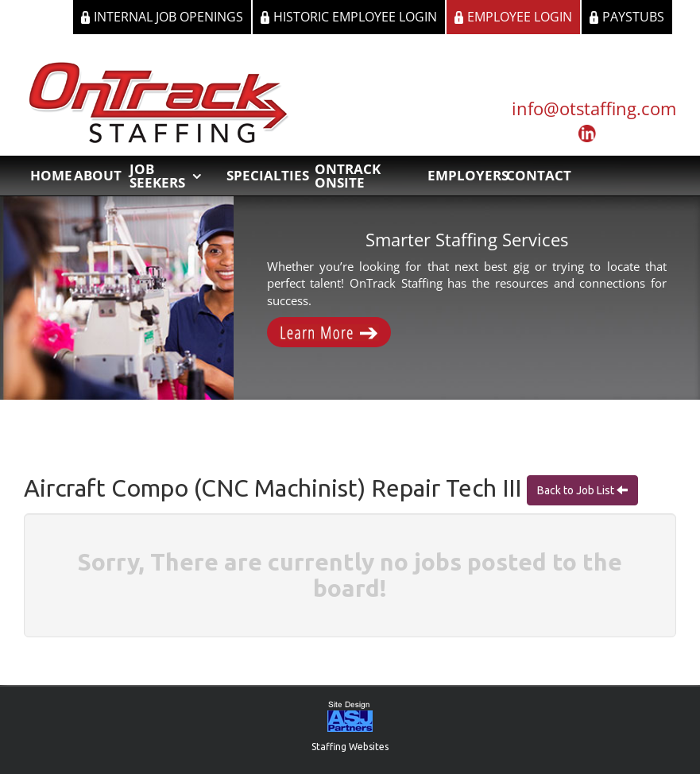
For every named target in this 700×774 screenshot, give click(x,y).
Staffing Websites (350, 747)
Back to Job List (577, 490)
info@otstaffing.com (594, 108)
